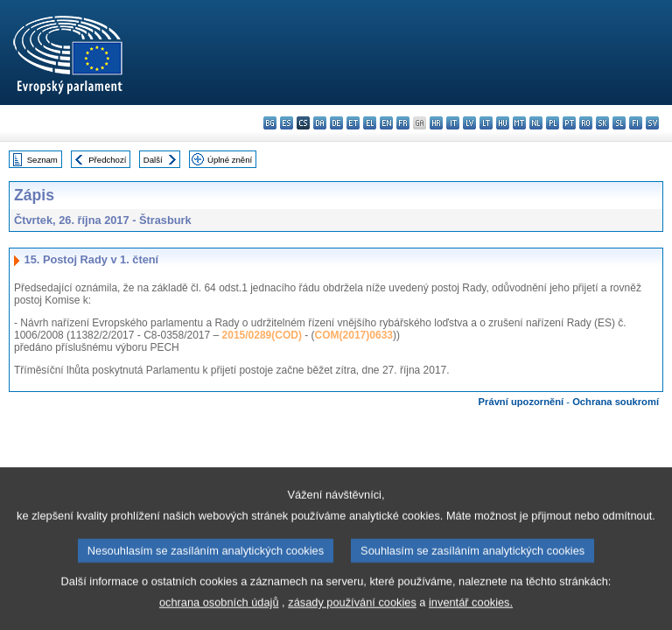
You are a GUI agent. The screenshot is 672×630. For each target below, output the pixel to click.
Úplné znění (230, 160)
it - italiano (453, 123)
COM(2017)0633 (354, 335)
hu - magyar (503, 123)
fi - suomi (636, 123)
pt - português (569, 123)
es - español (287, 123)
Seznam (42, 160)
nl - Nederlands (536, 123)
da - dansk (320, 123)
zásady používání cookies (352, 616)
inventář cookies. (471, 616)
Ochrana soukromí (616, 402)
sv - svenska (652, 123)
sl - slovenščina (619, 123)
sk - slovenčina (602, 123)
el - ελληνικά (370, 123)
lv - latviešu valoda (469, 123)
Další (153, 160)
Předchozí (107, 160)
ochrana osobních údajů (219, 616)
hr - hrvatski (436, 123)
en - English (386, 123)
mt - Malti (519, 123)
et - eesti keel (353, 123)
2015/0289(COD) (262, 335)
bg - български (270, 123)
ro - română (586, 123)
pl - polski (553, 123)
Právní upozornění (521, 402)
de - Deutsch (336, 123)
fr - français (403, 123)
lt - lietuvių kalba (486, 123)
